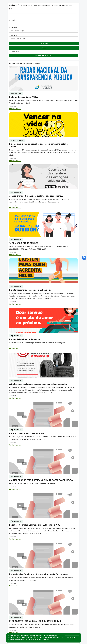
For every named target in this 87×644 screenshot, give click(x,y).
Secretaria (13, 35)
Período (13, 9)
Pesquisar (44, 43)
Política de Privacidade (53, 638)
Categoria (13, 28)
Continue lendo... (15, 109)
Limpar (44, 48)
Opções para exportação (43, 55)
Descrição (13, 20)
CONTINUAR (72, 638)
